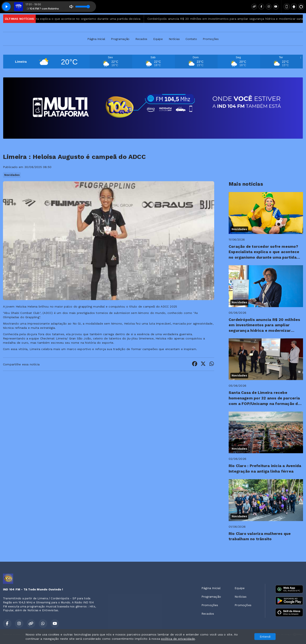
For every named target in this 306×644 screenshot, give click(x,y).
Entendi (265, 637)
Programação (120, 39)
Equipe (158, 39)
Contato (191, 39)
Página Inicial (96, 39)
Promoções (211, 39)
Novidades (12, 175)
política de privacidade (178, 639)
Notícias (174, 39)
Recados (141, 39)
